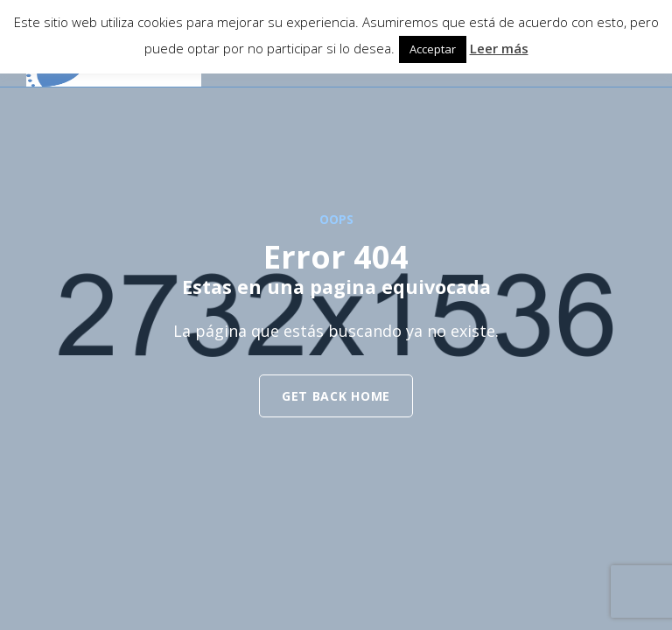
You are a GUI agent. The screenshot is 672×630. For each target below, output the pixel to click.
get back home (336, 396)
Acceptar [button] (433, 49)
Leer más (499, 48)
